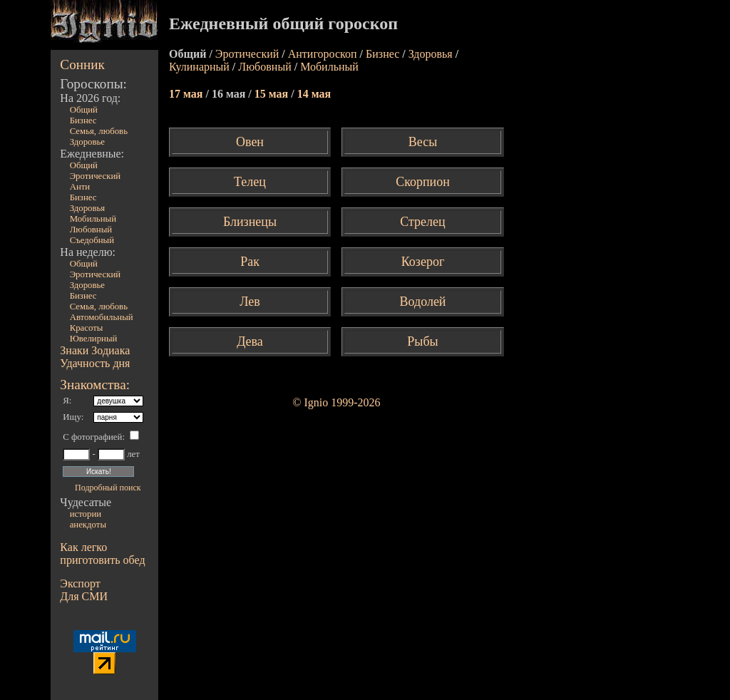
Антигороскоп (323, 54)
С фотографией (92, 437)
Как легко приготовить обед (102, 554)
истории (86, 514)
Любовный (91, 230)
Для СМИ (84, 596)
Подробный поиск (108, 488)
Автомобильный (102, 317)
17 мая (187, 94)
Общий (84, 110)
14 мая (314, 94)
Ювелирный (94, 339)
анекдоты (88, 525)
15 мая (273, 94)
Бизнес (83, 120)
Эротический (96, 176)
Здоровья (88, 208)
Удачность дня (95, 363)
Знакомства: (95, 385)
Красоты (87, 328)
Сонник (82, 65)
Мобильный (93, 219)
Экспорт (80, 583)
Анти (80, 187)
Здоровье (87, 142)
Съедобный (92, 240)
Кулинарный (199, 67)
